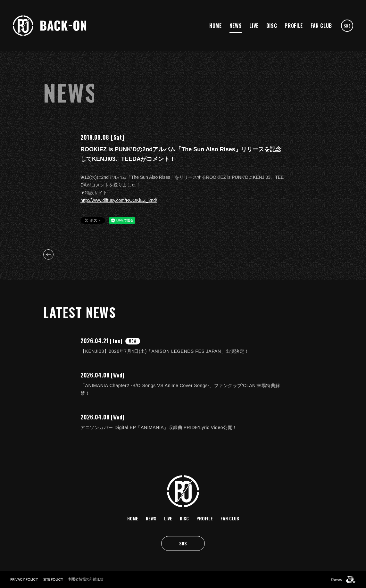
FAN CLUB (321, 26)
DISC (272, 26)
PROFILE (294, 26)
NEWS (236, 26)
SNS (347, 26)
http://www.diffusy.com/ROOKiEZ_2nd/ (119, 200)
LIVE (254, 26)
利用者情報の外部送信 (86, 579)
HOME (216, 26)
